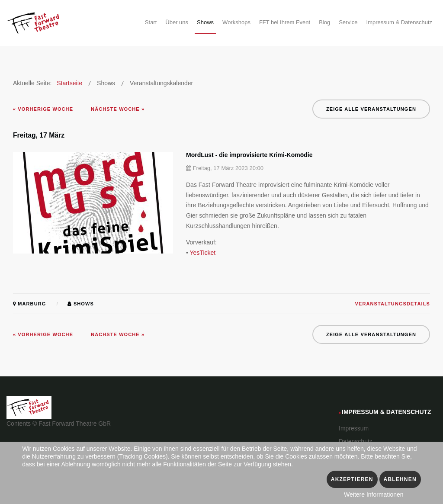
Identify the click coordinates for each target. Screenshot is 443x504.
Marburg (29, 304)
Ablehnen (400, 479)
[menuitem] (151, 24)
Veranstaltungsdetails (393, 304)
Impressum (354, 428)
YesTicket (203, 253)
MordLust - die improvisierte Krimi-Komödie (249, 155)
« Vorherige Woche (43, 109)
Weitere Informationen (374, 494)
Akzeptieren (352, 479)
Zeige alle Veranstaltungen (371, 109)
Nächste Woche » (118, 109)
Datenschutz (356, 441)
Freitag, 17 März (39, 135)
